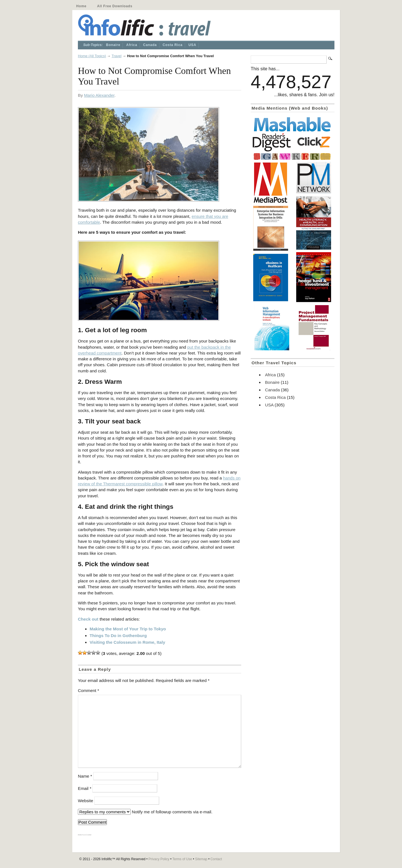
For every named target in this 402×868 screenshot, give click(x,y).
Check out (88, 619)
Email (85, 788)
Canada (150, 45)
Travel (117, 56)
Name (85, 776)
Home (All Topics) (92, 56)
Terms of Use (182, 859)
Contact (216, 859)
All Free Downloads (115, 6)
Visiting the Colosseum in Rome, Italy (127, 642)
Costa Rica (173, 45)
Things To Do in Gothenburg (118, 636)
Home (81, 6)
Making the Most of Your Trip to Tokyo (128, 629)
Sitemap (201, 859)
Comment (88, 690)
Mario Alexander (99, 95)
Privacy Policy (159, 859)
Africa (132, 45)
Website (86, 801)
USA (192, 45)
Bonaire (113, 45)
